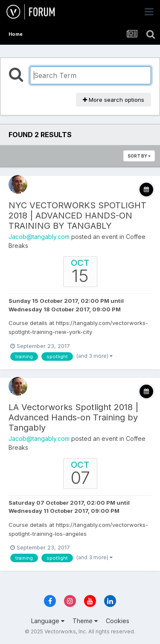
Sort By (139, 156)
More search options (113, 100)
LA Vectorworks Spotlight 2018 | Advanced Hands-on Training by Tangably (73, 417)
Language (48, 621)
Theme (85, 621)
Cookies (118, 621)
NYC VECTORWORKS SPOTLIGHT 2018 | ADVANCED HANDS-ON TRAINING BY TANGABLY (77, 216)
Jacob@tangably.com (39, 237)
